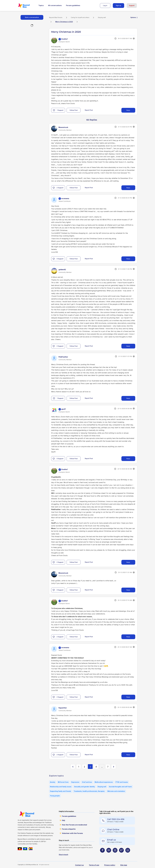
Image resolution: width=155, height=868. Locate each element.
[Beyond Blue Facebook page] (102, 854)
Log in (105, 5)
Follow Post (74, 110)
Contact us (79, 865)
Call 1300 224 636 (116, 819)
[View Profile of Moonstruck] (63, 127)
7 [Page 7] (108, 767)
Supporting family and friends (60, 791)
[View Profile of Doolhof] (65, 39)
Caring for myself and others (80, 17)
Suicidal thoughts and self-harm (120, 787)
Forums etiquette (69, 829)
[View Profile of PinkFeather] (63, 357)
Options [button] (133, 17)
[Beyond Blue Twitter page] (121, 854)
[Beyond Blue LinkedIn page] (128, 854)
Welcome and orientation (116, 791)
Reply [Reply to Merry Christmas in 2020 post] (128, 110)
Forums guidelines (73, 5)
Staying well (102, 17)
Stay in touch (63, 855)
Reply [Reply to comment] (128, 188)
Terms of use (94, 865)
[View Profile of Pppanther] (63, 708)
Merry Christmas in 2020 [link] (64, 22)
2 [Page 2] (84, 767)
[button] (54, 110)
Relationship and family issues (61, 787)
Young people (55, 796)
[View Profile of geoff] (64, 409)
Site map (124, 865)
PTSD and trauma (122, 782)
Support (132, 5)
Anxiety (53, 782)
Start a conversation (32, 17)
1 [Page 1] (79, 767)
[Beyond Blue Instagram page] (115, 854)
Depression (75, 782)
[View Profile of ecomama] (65, 198)
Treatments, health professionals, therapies (89, 791)
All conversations (55, 5)
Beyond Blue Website (27, 814)
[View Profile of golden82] (62, 270)
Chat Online (113, 830)
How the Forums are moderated (74, 825)
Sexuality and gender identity (84, 787)
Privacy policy (110, 865)
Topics (41, 5)
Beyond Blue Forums (27, 6)
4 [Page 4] (96, 767)
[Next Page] (114, 767)
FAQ (63, 820)
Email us (112, 840)
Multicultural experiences (104, 782)
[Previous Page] (73, 767)
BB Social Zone (63, 782)
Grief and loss (87, 782)
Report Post (89, 110)
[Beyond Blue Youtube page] (109, 854)
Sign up (118, 5)
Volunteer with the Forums (72, 833)
